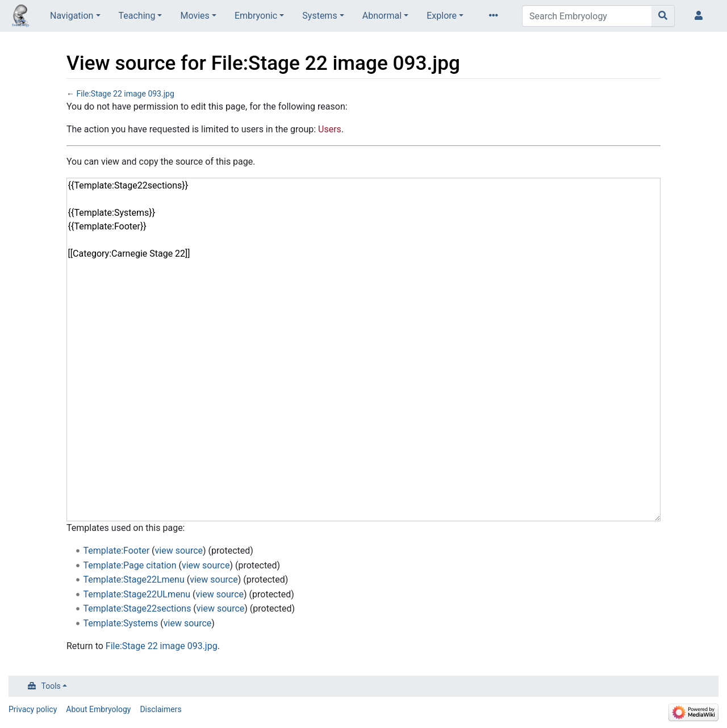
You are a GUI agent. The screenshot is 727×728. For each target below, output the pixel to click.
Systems (319, 16)
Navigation (72, 16)
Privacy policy (33, 709)
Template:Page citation (130, 565)
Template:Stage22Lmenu (134, 580)
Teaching (137, 16)
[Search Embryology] (587, 16)
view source (179, 551)
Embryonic (256, 16)
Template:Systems (121, 623)
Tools (51, 686)
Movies (195, 16)
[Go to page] (663, 16)
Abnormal (382, 16)
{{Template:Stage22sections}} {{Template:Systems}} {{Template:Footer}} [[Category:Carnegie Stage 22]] (363, 350)
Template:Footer (117, 551)
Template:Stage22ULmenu (137, 594)
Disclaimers (160, 709)
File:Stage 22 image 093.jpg (125, 94)
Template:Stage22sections (137, 608)
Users (330, 129)
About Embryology (98, 709)
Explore (442, 16)
